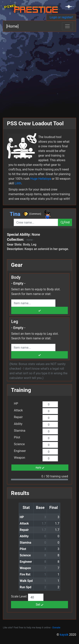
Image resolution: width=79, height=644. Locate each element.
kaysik (64, 635)
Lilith (18, 183)
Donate (56, 627)
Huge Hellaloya (41, 179)
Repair (18, 417)
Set (39, 605)
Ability (18, 424)
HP (16, 404)
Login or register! (61, 17)
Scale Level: (20, 596)
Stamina (20, 431)
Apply (40, 468)
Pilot (17, 437)
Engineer (20, 451)
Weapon (20, 458)
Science (19, 444)
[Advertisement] (39, 73)
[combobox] (36, 222)
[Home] (12, 26)
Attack (18, 410)
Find (65, 222)
